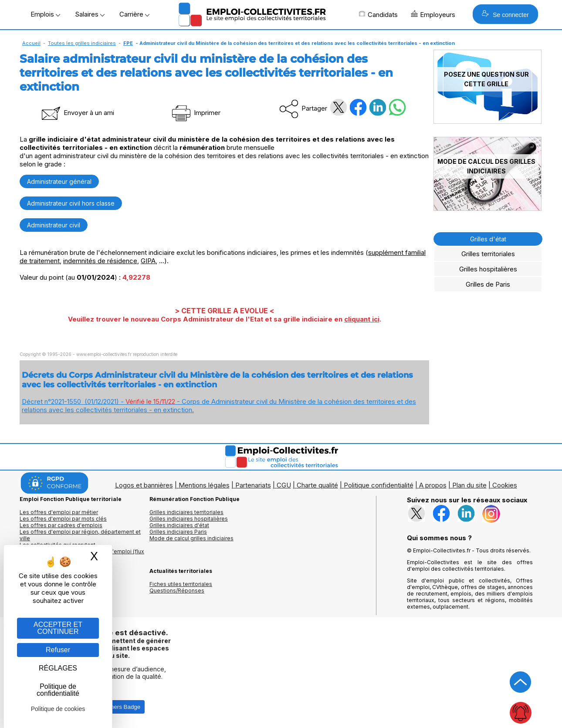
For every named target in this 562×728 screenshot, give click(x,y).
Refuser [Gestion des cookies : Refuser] (58, 650)
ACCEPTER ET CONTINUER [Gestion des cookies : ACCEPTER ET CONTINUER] (58, 628)
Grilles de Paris (488, 284)
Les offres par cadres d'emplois (61, 525)
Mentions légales (204, 485)
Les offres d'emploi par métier (59, 512)
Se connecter (505, 14)
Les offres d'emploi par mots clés (63, 519)
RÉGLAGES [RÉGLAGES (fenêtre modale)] (58, 668)
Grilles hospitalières (488, 269)
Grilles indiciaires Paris (178, 532)
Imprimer (195, 113)
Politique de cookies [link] (58, 709)
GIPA (148, 261)
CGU (284, 485)
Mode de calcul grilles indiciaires (191, 538)
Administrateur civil (54, 225)
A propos (433, 485)
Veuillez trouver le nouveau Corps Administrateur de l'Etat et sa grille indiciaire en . (225, 319)
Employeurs (433, 14)
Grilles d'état (488, 239)
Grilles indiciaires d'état (179, 525)
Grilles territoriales (488, 254)
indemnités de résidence (100, 261)
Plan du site (469, 485)
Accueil (31, 43)
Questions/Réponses (177, 591)
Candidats (378, 14)
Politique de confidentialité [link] (58, 690)
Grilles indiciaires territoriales (186, 512)
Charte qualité (317, 485)
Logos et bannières (144, 485)
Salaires (90, 14)
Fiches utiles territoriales (181, 584)
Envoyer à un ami (77, 113)
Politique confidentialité (379, 485)
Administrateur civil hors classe (71, 203)
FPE (128, 43)
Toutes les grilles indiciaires (82, 43)
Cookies (505, 485)
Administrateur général (59, 181)
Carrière (134, 14)
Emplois (45, 14)
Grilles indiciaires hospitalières (189, 519)
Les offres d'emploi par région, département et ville (80, 535)
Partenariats (253, 485)
